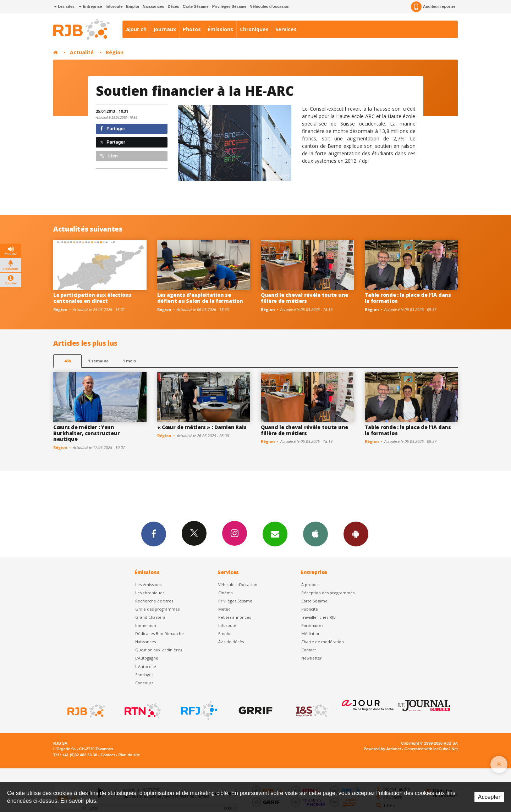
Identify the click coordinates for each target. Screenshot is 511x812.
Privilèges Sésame (229, 6)
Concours (144, 683)
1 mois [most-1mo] (129, 361)
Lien (109, 156)
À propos (310, 585)
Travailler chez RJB (318, 617)
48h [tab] (68, 361)
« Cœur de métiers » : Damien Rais (202, 427)
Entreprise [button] (90, 6)
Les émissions (148, 585)
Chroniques (254, 29)
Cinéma (226, 593)
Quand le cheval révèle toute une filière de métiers (304, 298)
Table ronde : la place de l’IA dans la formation (408, 298)
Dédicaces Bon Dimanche (160, 633)
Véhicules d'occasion (270, 6)
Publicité (310, 609)
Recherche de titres (154, 601)
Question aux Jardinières (159, 650)
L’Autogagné (147, 658)
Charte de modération (323, 642)
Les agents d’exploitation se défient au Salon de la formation (200, 298)
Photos (192, 29)
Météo (224, 609)
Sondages (144, 675)
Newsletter (312, 658)
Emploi (133, 6)
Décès (174, 6)
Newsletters (275, 534)
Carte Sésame (196, 6)
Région (115, 52)
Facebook (154, 534)
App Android (356, 534)
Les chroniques (150, 593)
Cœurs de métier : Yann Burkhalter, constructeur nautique (86, 433)
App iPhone (315, 534)
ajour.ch (136, 29)
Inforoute (114, 6)
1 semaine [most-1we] (98, 361)
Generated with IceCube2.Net (431, 749)
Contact (309, 650)
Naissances (153, 6)
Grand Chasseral (151, 617)
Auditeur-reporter (433, 7)
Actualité (82, 52)
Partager (113, 129)
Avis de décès (231, 642)
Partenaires (312, 625)
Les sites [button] (64, 6)
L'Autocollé (146, 666)
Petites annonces (235, 617)
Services (286, 29)
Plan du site (129, 755)
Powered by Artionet (382, 749)
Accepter (489, 797)
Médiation (311, 633)
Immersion (146, 625)
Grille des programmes (157, 609)
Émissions (220, 29)
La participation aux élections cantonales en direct (92, 298)
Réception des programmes (328, 593)
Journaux (165, 29)
